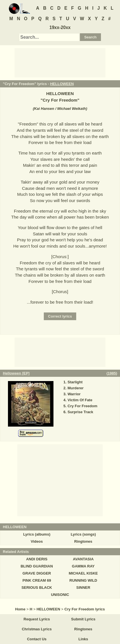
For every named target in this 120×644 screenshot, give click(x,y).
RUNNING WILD (83, 580)
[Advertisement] (60, 62)
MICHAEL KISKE (83, 573)
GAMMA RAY (83, 566)
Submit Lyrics (83, 619)
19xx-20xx (60, 27)
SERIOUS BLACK (37, 588)
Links (83, 639)
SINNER (83, 588)
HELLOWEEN (62, 84)
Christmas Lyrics (37, 629)
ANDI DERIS (37, 559)
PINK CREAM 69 (37, 580)
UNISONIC (60, 595)
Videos (37, 541)
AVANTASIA (83, 559)
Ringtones (83, 541)
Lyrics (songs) (83, 534)
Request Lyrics (37, 619)
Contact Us (37, 639)
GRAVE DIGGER (37, 573)
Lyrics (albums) (37, 534)
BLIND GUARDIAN (37, 566)
